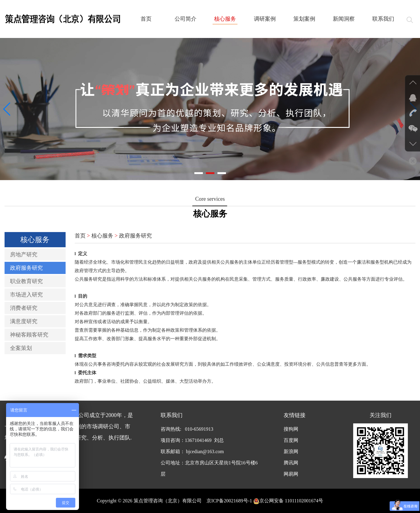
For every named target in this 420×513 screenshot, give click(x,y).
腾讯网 (291, 463)
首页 (80, 236)
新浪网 (291, 451)
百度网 (291, 440)
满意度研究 (24, 321)
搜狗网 (291, 429)
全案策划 (21, 348)
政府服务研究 (26, 268)
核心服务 (102, 236)
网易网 (291, 474)
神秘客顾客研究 (29, 335)
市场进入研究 (26, 295)
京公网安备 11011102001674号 (288, 501)
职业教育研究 (26, 281)
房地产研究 (24, 255)
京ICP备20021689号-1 (229, 501)
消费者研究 (24, 308)
